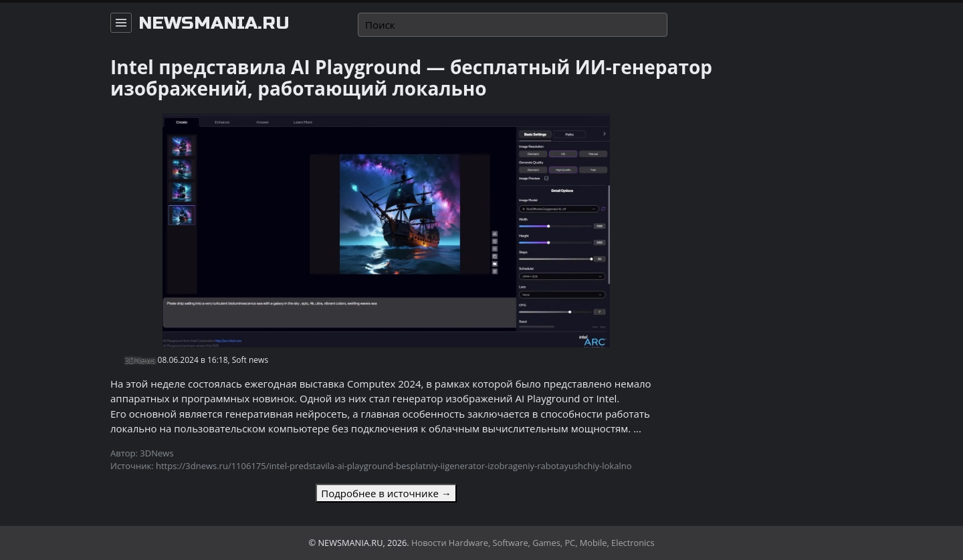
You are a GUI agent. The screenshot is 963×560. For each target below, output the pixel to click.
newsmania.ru (214, 23)
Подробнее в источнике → (386, 493)
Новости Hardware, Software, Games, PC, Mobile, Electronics (533, 543)
